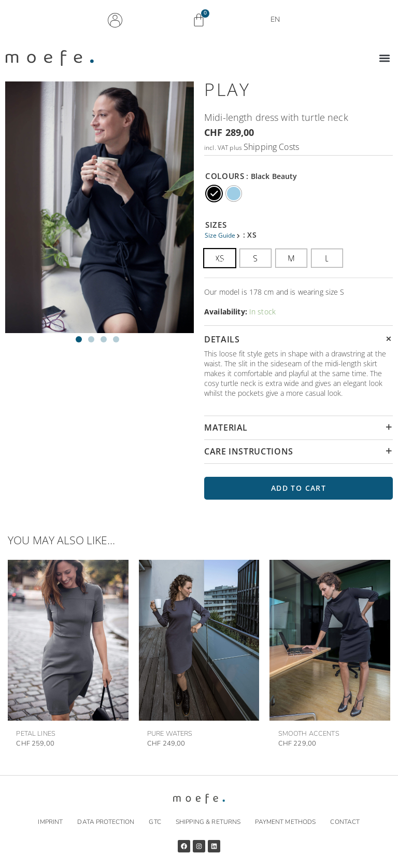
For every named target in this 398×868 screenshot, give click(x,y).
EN (278, 20)
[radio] (214, 194)
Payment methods (285, 822)
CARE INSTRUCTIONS (249, 451)
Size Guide (221, 235)
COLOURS (225, 176)
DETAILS (222, 339)
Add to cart (298, 488)
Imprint (50, 822)
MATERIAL (226, 428)
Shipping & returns (208, 822)
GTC (155, 822)
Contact (345, 822)
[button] (384, 58)
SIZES (216, 225)
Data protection (106, 822)
